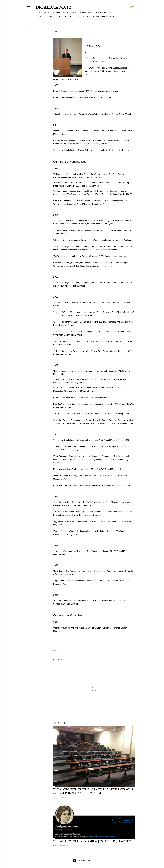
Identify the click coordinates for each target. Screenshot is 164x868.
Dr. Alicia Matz (54, 7)
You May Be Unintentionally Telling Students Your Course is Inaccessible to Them (93, 791)
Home (39, 17)
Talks (103, 17)
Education (78, 17)
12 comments (64, 797)
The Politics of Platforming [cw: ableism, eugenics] (93, 841)
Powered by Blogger (82, 861)
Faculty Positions (63, 17)
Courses (112, 17)
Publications (92, 17)
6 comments (63, 846)
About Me (47, 17)
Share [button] (29, 28)
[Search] (133, 7)
